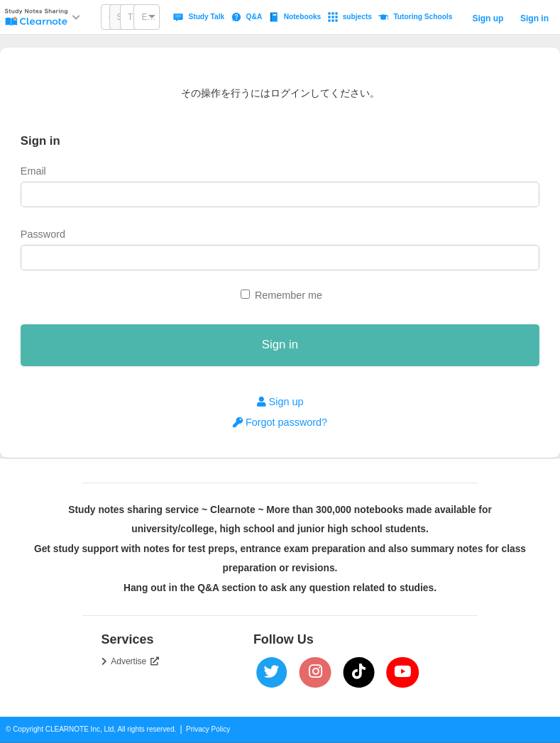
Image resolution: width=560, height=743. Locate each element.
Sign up (488, 18)
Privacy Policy (208, 729)
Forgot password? (280, 422)
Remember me (289, 295)
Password (43, 234)
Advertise (135, 661)
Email (33, 171)
